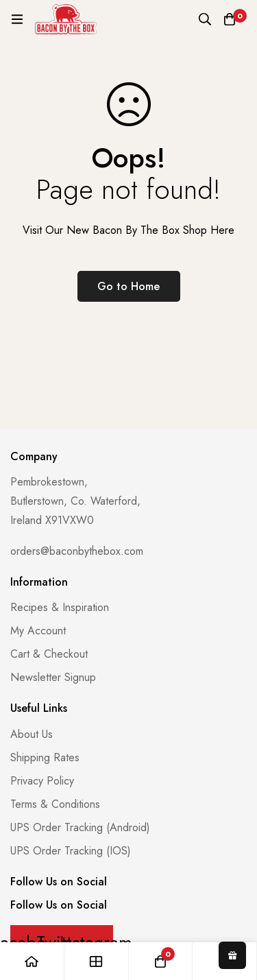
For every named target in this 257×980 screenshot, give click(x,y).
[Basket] (230, 19)
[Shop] (97, 961)
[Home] (32, 961)
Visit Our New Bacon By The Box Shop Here (128, 230)
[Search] (205, 19)
